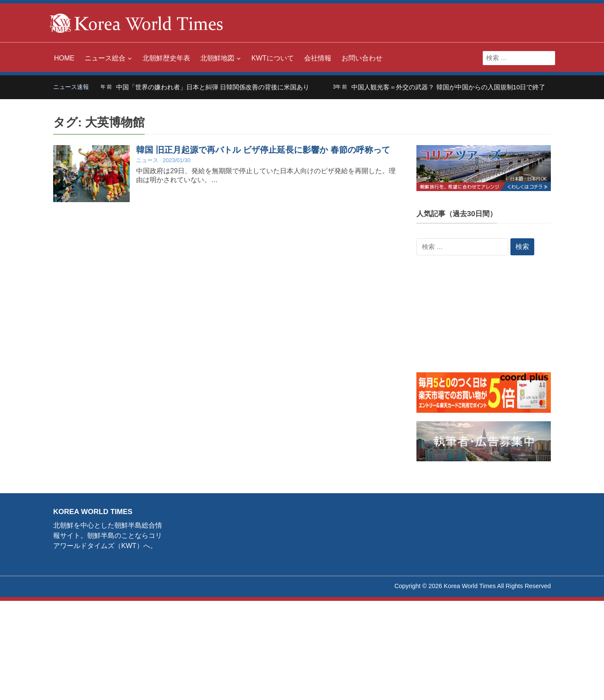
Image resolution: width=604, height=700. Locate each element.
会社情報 (318, 58)
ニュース (147, 160)
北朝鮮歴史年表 (166, 58)
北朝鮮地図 (217, 58)
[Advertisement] (484, 319)
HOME (64, 58)
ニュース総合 (105, 58)
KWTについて (273, 58)
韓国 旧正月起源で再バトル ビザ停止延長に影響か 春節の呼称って (263, 150)
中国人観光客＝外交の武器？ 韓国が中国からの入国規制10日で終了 (454, 87)
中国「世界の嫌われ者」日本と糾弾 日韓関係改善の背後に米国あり (218, 87)
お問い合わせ (362, 58)
